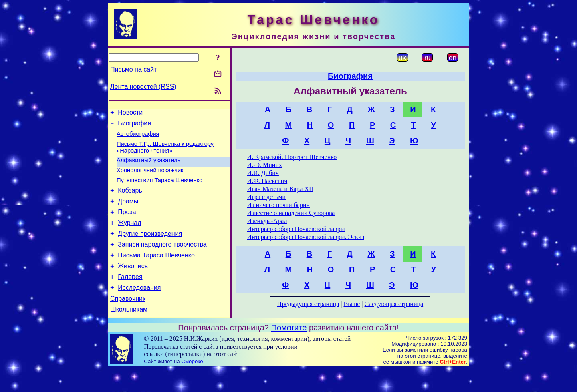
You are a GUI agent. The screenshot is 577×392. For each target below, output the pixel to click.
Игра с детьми (267, 197)
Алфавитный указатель (148, 166)
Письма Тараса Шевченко (156, 272)
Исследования (139, 308)
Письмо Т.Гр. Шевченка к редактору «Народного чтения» (165, 152)
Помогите (289, 350)
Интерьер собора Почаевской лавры (296, 229)
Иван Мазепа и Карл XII (280, 189)
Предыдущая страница (308, 304)
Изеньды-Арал (267, 221)
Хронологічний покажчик (150, 177)
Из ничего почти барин (278, 205)
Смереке (192, 384)
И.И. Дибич (263, 173)
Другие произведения (150, 248)
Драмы (128, 212)
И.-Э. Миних (265, 165)
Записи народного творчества (162, 260)
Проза (127, 224)
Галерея (130, 296)
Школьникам (129, 332)
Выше (352, 304)
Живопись (133, 284)
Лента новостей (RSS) (143, 87)
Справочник (128, 320)
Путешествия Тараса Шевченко (159, 189)
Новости (130, 114)
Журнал (129, 236)
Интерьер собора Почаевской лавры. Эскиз (306, 237)
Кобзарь (130, 200)
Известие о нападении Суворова (291, 213)
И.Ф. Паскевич (267, 181)
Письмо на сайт (133, 69)
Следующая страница (394, 304)
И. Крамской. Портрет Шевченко (292, 157)
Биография (134, 126)
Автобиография (138, 137)
